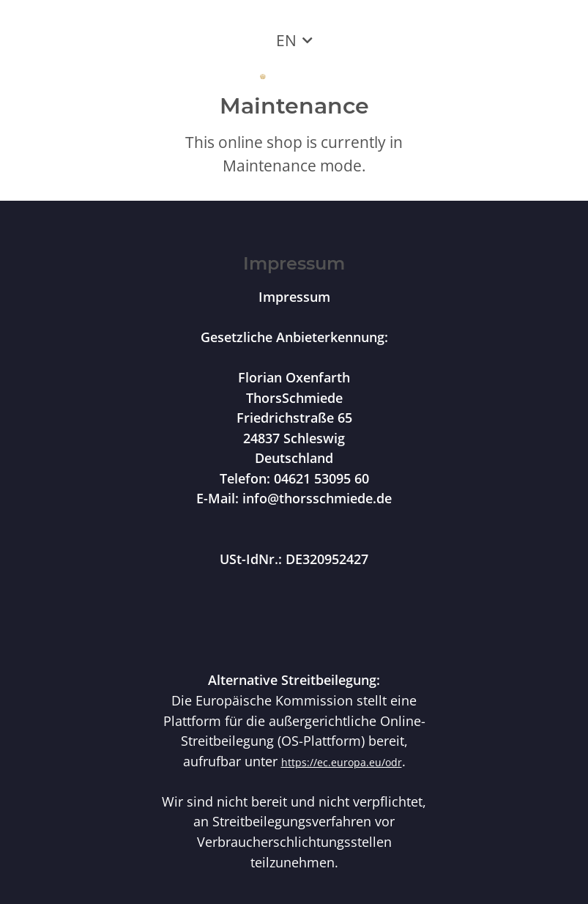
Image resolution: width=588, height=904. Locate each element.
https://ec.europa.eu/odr (342, 762)
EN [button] (286, 40)
